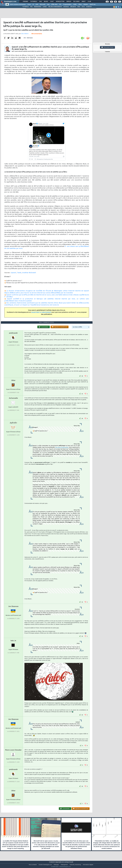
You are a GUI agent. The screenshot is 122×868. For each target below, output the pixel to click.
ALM (37, 4)
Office (80, 4)
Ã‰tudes (76, 2)
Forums (25, 2)
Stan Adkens (25, 35)
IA (33, 4)
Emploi (69, 2)
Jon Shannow (13, 610)
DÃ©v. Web (54, 4)
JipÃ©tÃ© (13, 426)
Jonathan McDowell (29, 274)
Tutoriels (34, 2)
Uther (13, 384)
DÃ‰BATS (73, 7)
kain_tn (13, 644)
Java (48, 4)
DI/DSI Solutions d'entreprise (18, 4)
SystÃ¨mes (93, 4)
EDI (60, 4)
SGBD (75, 4)
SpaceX (13, 274)
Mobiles (86, 4)
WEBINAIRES (38, 7)
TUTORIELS (26, 7)
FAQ (40, 2)
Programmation (67, 4)
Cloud (29, 4)
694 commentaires (37, 35)
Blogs (46, 2)
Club (89, 2)
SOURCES (66, 7)
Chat (52, 2)
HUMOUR (89, 7)
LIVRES (45, 7)
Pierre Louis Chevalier (13, 754)
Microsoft (43, 4)
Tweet (19, 274)
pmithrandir (13, 337)
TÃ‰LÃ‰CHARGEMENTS (55, 7)
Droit (84, 2)
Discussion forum (107, 47)
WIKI (79, 7)
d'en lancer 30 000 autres (62, 451)
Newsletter (60, 2)
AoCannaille (13, 402)
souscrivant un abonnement (41, 314)
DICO (83, 7)
